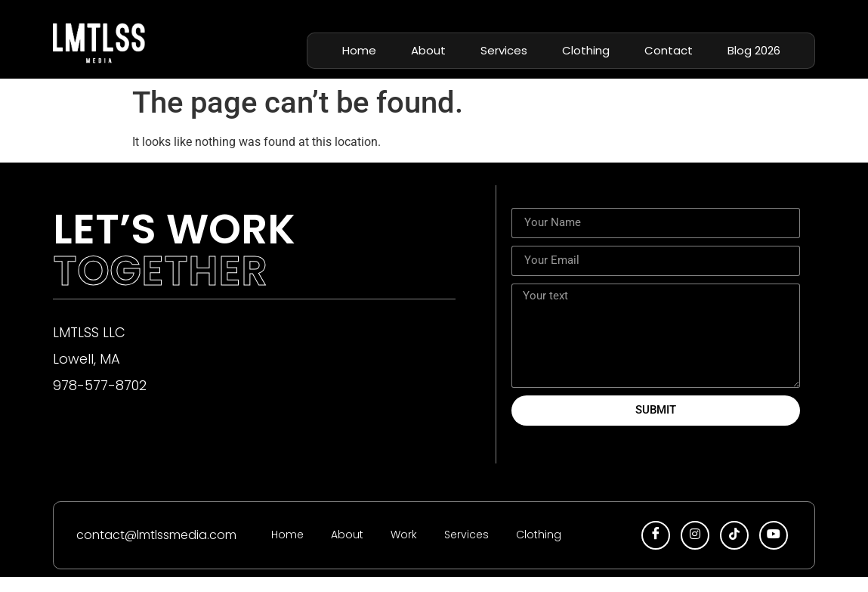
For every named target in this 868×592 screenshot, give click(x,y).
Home (359, 50)
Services (504, 50)
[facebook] (656, 535)
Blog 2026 (754, 50)
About (428, 50)
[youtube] (774, 535)
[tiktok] (734, 535)
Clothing (586, 50)
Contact (669, 50)
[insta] (695, 535)
